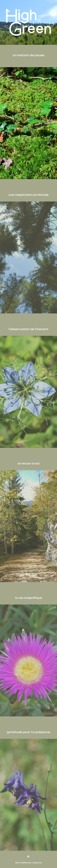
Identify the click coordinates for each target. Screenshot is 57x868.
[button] (28, 857)
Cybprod (37, 863)
